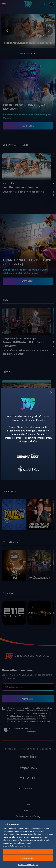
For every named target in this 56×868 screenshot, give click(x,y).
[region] (28, 844)
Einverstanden (28, 852)
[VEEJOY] (28, 404)
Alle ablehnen (28, 858)
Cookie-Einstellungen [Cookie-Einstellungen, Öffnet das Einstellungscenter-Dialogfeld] (28, 865)
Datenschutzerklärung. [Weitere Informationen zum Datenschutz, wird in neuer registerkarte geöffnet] (20, 846)
